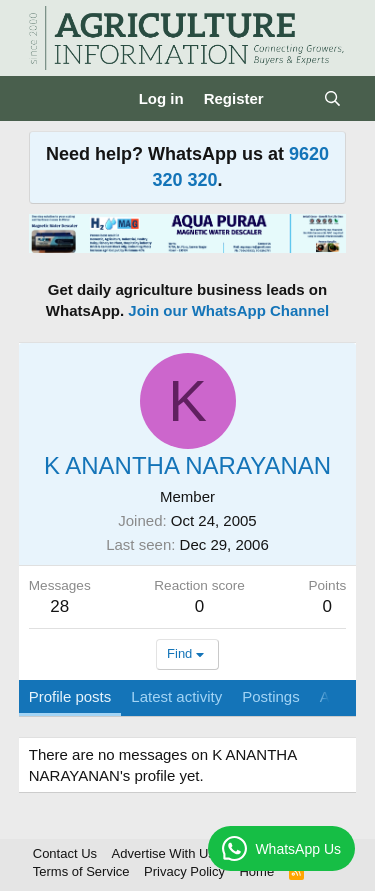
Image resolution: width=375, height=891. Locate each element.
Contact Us (65, 853)
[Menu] (46, 99)
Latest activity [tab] (176, 696)
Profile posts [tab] (70, 696)
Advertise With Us (163, 853)
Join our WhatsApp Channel (228, 310)
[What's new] (293, 98)
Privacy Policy (184, 871)
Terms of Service (81, 871)
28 (59, 606)
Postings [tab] (271, 696)
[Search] (332, 98)
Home (256, 871)
